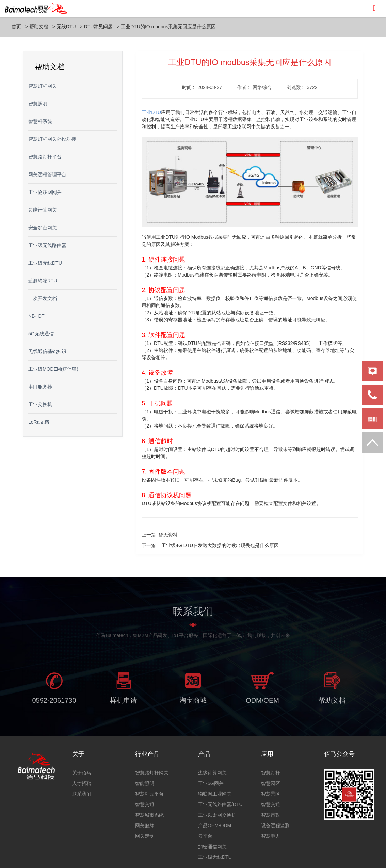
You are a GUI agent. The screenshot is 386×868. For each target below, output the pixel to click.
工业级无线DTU (45, 263)
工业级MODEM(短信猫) (53, 369)
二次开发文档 (43, 298)
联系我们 (82, 794)
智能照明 (145, 783)
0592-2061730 (54, 703)
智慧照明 (38, 104)
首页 (16, 27)
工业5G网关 (211, 783)
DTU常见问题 (98, 27)
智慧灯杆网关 (43, 86)
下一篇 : (210, 545)
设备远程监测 (275, 825)
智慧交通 (145, 804)
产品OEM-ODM (215, 825)
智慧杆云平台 (149, 794)
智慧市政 (271, 815)
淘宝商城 (193, 703)
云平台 (205, 836)
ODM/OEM (262, 703)
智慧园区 (271, 783)
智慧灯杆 (271, 773)
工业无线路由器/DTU (220, 804)
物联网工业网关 (215, 794)
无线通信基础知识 (47, 351)
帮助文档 (39, 27)
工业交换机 (40, 404)
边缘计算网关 (43, 210)
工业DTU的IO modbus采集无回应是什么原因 (168, 27)
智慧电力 (271, 836)
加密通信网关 (212, 847)
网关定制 (145, 836)
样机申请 (124, 703)
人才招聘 (82, 783)
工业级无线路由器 (47, 245)
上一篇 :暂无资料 (160, 535)
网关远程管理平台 (47, 174)
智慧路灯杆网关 (152, 773)
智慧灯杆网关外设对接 (52, 139)
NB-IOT (36, 316)
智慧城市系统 (149, 815)
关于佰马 (82, 773)
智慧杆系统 (40, 121)
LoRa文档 (39, 422)
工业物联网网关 (45, 192)
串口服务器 (40, 387)
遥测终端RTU (43, 281)
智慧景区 (271, 794)
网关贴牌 (145, 825)
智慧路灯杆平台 (45, 157)
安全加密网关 (43, 228)
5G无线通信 (41, 334)
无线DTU (66, 27)
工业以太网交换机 (217, 815)
